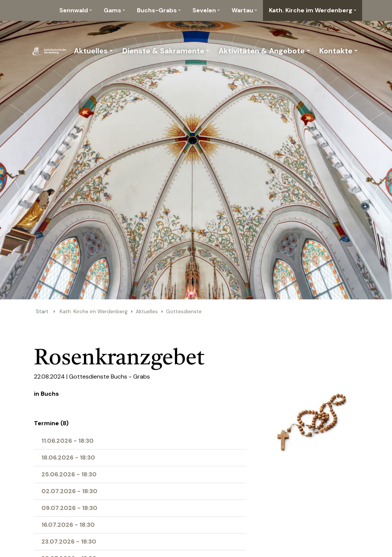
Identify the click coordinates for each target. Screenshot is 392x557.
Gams (112, 10)
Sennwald (74, 10)
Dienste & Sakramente (163, 51)
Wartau (242, 10)
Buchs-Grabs (157, 10)
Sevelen (204, 10)
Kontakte (336, 51)
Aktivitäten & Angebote (262, 51)
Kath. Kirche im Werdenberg (311, 10)
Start (42, 311)
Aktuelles (91, 51)
